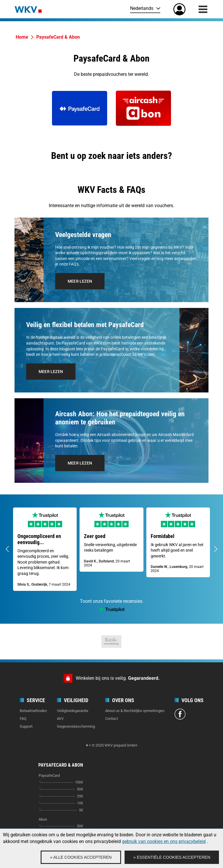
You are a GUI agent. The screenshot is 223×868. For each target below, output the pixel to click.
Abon (43, 819)
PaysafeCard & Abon (58, 37)
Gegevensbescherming (76, 726)
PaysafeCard (49, 775)
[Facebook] (180, 715)
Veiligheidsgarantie (73, 711)
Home (22, 37)
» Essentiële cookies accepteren (172, 857)
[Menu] (203, 9)
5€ (81, 810)
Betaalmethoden (33, 711)
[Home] (28, 9)
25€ (80, 796)
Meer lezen (80, 281)
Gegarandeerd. (144, 678)
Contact (111, 719)
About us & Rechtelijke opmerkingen (135, 711)
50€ (80, 789)
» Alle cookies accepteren (81, 857)
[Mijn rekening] (179, 9)
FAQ (23, 719)
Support (26, 726)
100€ (79, 782)
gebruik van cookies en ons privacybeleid (164, 841)
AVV (60, 719)
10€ (80, 803)
